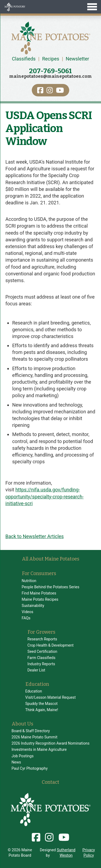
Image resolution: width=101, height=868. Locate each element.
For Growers (41, 632)
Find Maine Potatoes (39, 593)
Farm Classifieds (41, 658)
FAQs (26, 618)
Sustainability (33, 606)
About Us (22, 724)
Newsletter (77, 59)
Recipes (50, 59)
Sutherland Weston (66, 853)
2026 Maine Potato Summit (34, 737)
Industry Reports (41, 664)
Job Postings (23, 756)
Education (37, 684)
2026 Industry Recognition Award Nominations (50, 743)
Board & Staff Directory (31, 731)
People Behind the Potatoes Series (51, 587)
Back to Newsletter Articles (35, 536)
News (16, 762)
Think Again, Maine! (42, 710)
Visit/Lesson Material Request (50, 697)
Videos (28, 612)
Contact (50, 782)
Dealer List (36, 670)
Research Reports (42, 639)
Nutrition (29, 581)
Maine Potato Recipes (40, 599)
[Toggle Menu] (50, 7)
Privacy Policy (89, 853)
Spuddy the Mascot (41, 704)
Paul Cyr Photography (30, 768)
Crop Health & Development (50, 645)
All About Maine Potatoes (51, 559)
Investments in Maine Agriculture (39, 749)
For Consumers (39, 573)
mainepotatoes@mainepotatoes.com (50, 76)
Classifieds (24, 59)
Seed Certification (42, 651)
